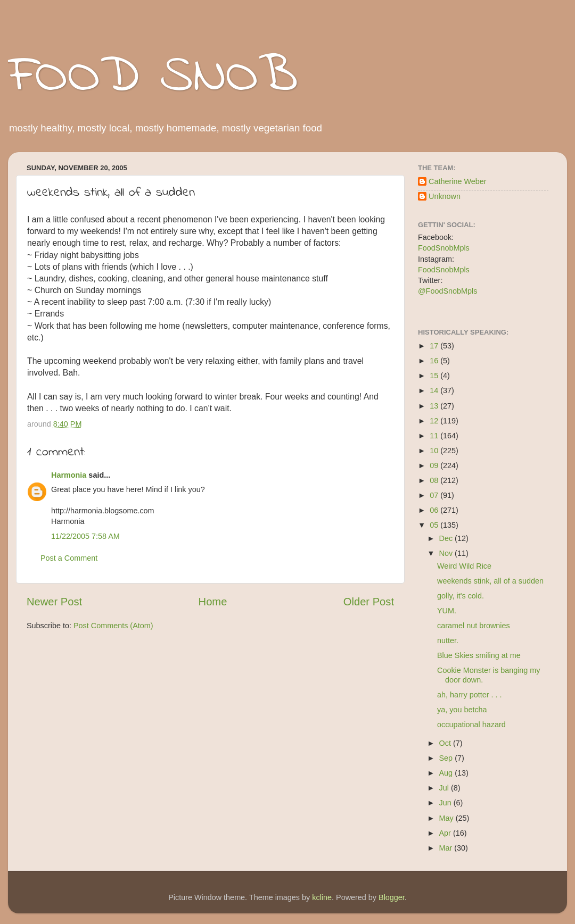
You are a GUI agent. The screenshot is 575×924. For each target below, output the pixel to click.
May (447, 818)
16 (435, 361)
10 (435, 451)
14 (435, 390)
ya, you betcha (462, 710)
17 (435, 346)
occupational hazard (471, 725)
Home (213, 602)
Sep (447, 758)
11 (435, 436)
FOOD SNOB (153, 77)
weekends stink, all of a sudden (490, 581)
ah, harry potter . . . (470, 695)
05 (435, 525)
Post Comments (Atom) (113, 626)
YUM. (447, 611)
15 (435, 376)
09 (435, 465)
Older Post (369, 602)
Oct (446, 743)
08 (435, 480)
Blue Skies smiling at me (479, 655)
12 (435, 421)
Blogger (392, 897)
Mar (447, 848)
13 (435, 406)
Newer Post (54, 602)
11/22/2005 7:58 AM (85, 536)
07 (435, 495)
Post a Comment (69, 558)
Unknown (445, 196)
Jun (446, 803)
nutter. (448, 640)
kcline (322, 897)
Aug (447, 773)
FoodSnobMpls (444, 248)
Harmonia (69, 475)
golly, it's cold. (461, 596)
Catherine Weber (458, 181)
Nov (447, 553)
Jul (445, 788)
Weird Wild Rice (464, 566)
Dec (447, 538)
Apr (446, 833)
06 (435, 510)
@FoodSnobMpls (447, 291)
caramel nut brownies (474, 626)
